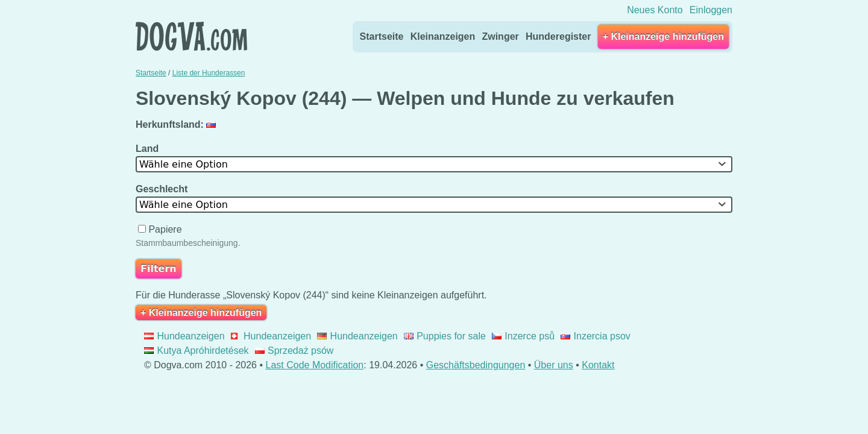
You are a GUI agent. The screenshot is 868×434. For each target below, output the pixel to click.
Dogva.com (191, 36)
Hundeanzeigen (184, 336)
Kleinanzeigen (443, 36)
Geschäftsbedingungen (476, 365)
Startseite (382, 36)
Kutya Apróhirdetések (197, 351)
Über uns (554, 365)
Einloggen (711, 10)
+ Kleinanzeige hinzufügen (663, 36)
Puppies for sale (445, 336)
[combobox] (434, 164)
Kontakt (598, 365)
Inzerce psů (523, 336)
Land (149, 149)
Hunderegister (558, 36)
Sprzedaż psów (294, 351)
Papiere (161, 229)
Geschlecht (163, 189)
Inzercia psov (596, 336)
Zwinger (500, 36)
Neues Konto (655, 10)
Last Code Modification (315, 365)
